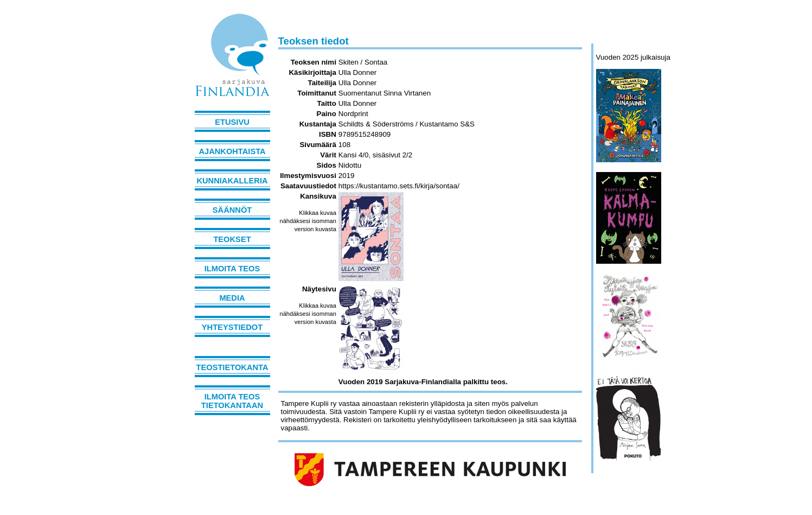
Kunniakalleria (232, 181)
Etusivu (232, 122)
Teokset (232, 239)
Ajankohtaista (232, 151)
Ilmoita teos (232, 269)
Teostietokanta (232, 367)
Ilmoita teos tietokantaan (232, 401)
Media (232, 298)
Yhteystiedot (232, 327)
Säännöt (232, 210)
